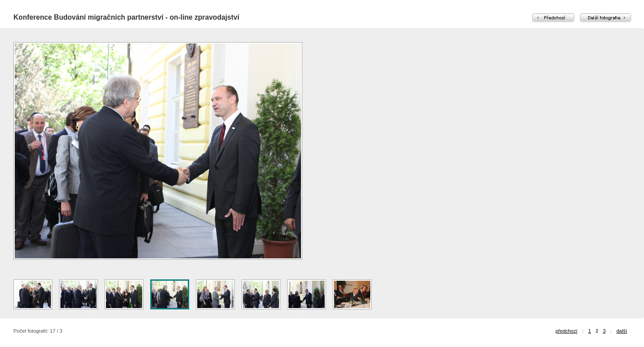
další (622, 331)
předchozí (566, 331)
